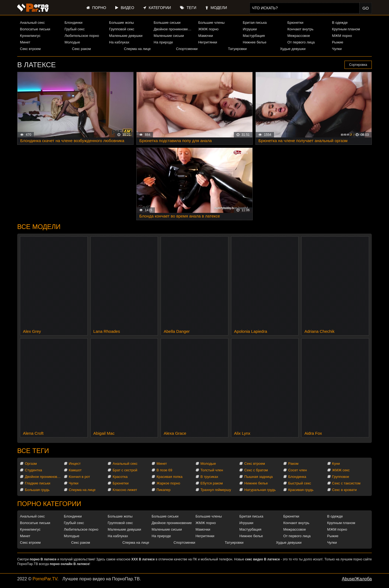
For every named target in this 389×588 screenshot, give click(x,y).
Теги (188, 8)
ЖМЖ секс (341, 470)
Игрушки (250, 29)
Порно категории (49, 504)
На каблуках (119, 42)
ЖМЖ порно (208, 29)
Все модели (39, 227)
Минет (25, 42)
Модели (216, 8)
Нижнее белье (255, 42)
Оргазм (31, 464)
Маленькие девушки (126, 36)
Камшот (75, 470)
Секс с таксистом (346, 483)
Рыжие (338, 42)
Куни (336, 464)
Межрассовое (299, 36)
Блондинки (73, 23)
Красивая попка (170, 477)
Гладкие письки (38, 483)
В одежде (340, 23)
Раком (293, 464)
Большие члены (211, 23)
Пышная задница (258, 477)
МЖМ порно (342, 36)
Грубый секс (75, 29)
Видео (125, 8)
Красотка (120, 477)
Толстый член (212, 470)
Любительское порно (82, 36)
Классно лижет (125, 490)
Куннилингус (30, 36)
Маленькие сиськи (169, 36)
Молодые (72, 42)
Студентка (33, 470)
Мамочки (206, 36)
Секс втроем (30, 49)
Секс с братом (256, 470)
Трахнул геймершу (216, 490)
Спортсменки (187, 49)
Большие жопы (121, 23)
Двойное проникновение (174, 29)
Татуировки (237, 49)
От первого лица (301, 42)
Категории (157, 8)
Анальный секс (32, 23)
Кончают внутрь (300, 29)
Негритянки (208, 42)
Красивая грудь (301, 490)
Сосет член (297, 470)
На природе (163, 42)
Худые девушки (293, 49)
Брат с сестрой (125, 470)
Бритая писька (255, 23)
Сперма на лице (137, 49)
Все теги (33, 451)
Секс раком (81, 49)
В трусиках (209, 477)
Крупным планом (346, 29)
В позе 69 (164, 470)
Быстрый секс (300, 483)
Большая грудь (37, 490)
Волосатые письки (35, 29)
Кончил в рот (79, 477)
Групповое (341, 477)
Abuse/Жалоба (357, 579)
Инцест (75, 464)
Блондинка (297, 477)
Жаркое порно (168, 483)
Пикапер (163, 490)
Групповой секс (122, 29)
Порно (96, 8)
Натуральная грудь (260, 490)
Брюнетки (295, 23)
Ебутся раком (212, 483)
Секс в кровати (344, 490)
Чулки (337, 49)
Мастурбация (254, 36)
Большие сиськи (167, 23)
